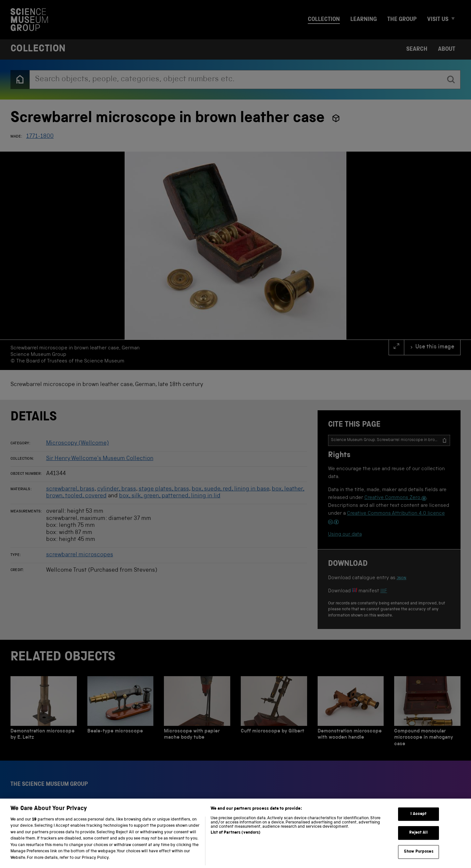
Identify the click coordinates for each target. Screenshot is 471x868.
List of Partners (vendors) (235, 840)
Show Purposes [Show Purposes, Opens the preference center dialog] (419, 860)
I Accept (419, 822)
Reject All (419, 841)
